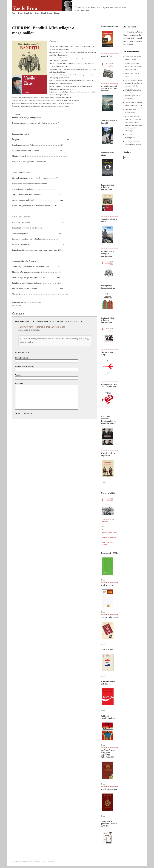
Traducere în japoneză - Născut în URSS (109, 824)
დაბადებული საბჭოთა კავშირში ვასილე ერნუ (108, 754)
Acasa (14, 13)
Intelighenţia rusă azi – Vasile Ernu (109, 385)
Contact (49, 13)
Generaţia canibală (109, 26)
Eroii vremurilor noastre (107, 544)
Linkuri (57, 13)
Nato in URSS (107, 649)
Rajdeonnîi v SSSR (109, 553)
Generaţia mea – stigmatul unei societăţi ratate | (42, 327)
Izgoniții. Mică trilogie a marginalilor (107, 187)
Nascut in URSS (108, 493)
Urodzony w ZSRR (109, 789)
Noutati (34, 302)
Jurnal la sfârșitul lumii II (109, 122)
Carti (32, 13)
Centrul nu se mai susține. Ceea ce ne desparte (109, 89)
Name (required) (22, 358)
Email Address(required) (25, 366)
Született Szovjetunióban (108, 717)
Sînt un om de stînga (107, 353)
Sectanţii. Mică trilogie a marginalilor (108, 320)
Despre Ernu (23, 13)
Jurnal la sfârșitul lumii (109, 220)
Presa (37, 13)
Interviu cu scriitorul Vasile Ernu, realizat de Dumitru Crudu (133, 66)
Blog (43, 13)
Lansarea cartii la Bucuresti (108, 520)
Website (18, 375)
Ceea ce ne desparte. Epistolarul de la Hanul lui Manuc (109, 420)
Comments (19, 383)
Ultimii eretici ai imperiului (108, 454)
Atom (53, 861)
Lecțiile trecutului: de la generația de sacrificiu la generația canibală (134, 83)
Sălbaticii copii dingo (108, 154)
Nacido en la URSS (109, 617)
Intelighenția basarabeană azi (108, 287)
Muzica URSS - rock (109, 537)
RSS (46, 861)
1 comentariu (17, 305)
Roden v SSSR (107, 585)
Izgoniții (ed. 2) (108, 56)
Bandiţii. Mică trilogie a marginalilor (107, 254)
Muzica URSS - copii (109, 532)
